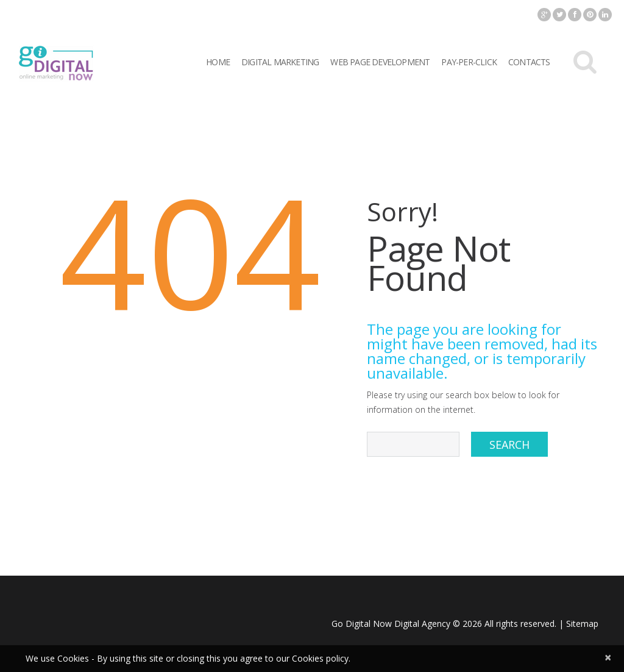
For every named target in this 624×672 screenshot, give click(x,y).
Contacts (529, 62)
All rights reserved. (520, 624)
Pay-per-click (469, 62)
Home (218, 62)
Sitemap (582, 624)
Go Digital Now (362, 624)
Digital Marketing (280, 62)
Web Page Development (380, 62)
